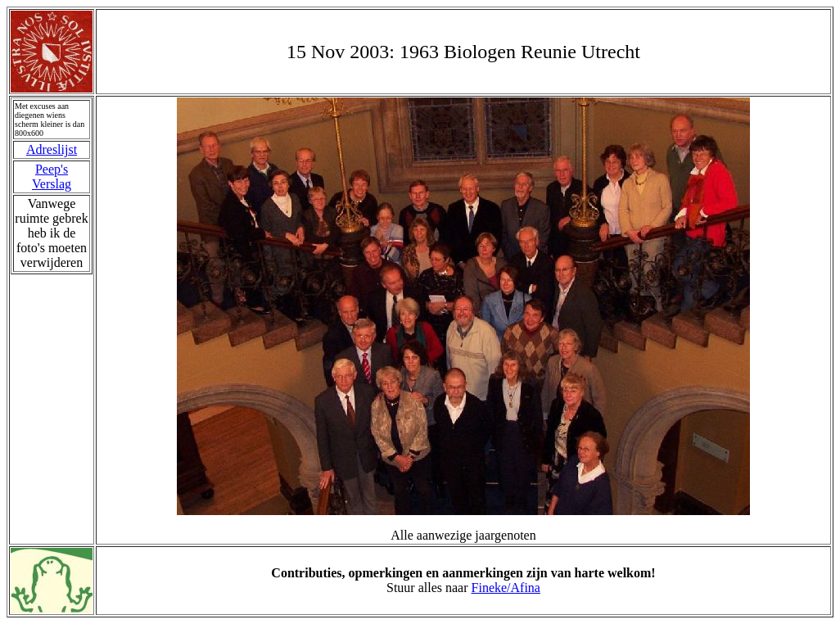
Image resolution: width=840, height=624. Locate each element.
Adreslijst (52, 149)
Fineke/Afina (506, 588)
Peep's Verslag (52, 176)
